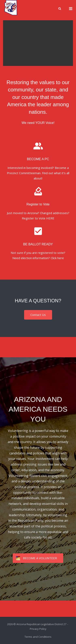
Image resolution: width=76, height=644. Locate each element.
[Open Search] (60, 9)
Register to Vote (38, 204)
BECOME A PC (38, 159)
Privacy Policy (38, 629)
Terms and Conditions (38, 637)
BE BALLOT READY (38, 244)
